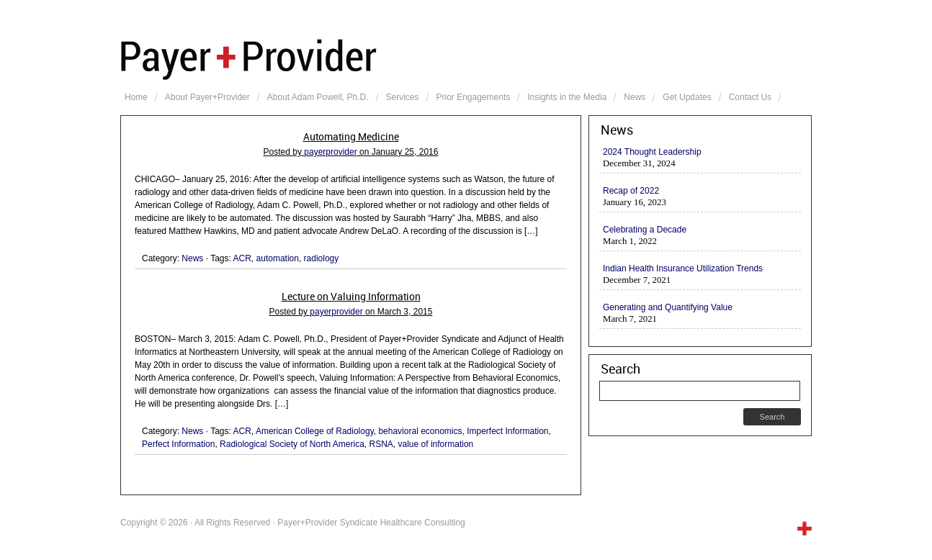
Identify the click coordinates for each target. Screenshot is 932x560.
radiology (322, 258)
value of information (436, 444)
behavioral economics (420, 431)
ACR (242, 258)
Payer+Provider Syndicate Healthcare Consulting (466, 58)
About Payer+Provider (207, 97)
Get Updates (687, 97)
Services (403, 97)
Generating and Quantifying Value (668, 307)
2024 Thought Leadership (652, 152)
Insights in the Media (567, 97)
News (635, 97)
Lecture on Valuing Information (351, 297)
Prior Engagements (474, 97)
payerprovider (330, 152)
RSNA (381, 444)
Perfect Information (178, 444)
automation (278, 258)
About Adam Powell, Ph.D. (318, 97)
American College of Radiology (315, 431)
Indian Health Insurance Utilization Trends (683, 268)
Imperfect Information (507, 431)
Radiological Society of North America (292, 444)
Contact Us (750, 97)
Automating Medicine (351, 137)
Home (136, 97)
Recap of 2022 (631, 191)
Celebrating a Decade (645, 230)
